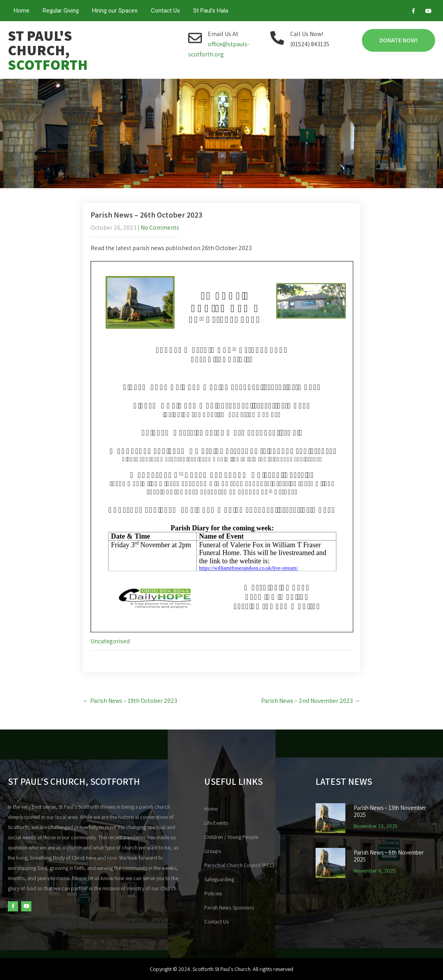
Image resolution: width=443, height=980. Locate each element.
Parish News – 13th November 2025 (390, 811)
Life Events (216, 823)
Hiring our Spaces (115, 11)
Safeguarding (219, 879)
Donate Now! (399, 40)
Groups (213, 851)
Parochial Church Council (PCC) (239, 865)
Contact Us (165, 11)
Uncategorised (110, 641)
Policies (213, 893)
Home (22, 11)
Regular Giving (61, 11)
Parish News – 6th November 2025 (389, 856)
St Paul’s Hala (211, 11)
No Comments (160, 228)
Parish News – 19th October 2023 (130, 701)
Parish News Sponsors (229, 907)
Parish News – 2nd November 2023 (311, 701)
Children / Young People (231, 837)
